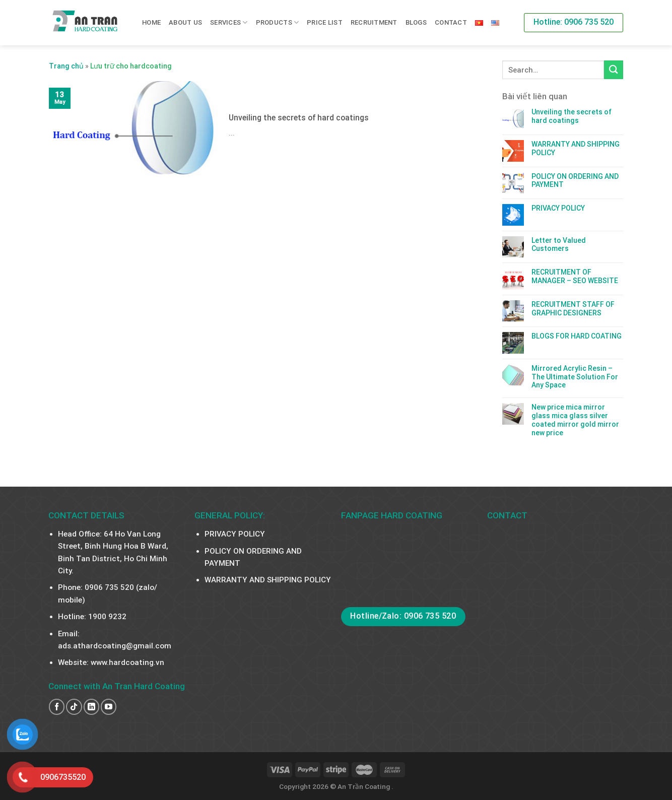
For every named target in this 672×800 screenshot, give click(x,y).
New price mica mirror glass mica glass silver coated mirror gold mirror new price (575, 420)
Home (151, 22)
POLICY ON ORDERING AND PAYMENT (575, 181)
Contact (451, 22)
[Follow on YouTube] (109, 707)
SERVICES (229, 22)
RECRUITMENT (374, 22)
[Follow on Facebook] (57, 707)
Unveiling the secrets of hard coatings (572, 116)
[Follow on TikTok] (74, 707)
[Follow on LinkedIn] (91, 707)
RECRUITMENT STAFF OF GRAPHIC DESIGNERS (573, 309)
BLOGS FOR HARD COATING (577, 336)
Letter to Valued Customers (559, 245)
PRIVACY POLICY (558, 208)
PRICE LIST (325, 22)
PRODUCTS (278, 22)
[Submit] (614, 70)
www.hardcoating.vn (127, 662)
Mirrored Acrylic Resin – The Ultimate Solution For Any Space (575, 377)
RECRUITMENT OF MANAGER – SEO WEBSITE (575, 276)
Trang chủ (66, 66)
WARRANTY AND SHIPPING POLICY (576, 148)
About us (185, 22)
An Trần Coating (364, 786)
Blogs (416, 22)
